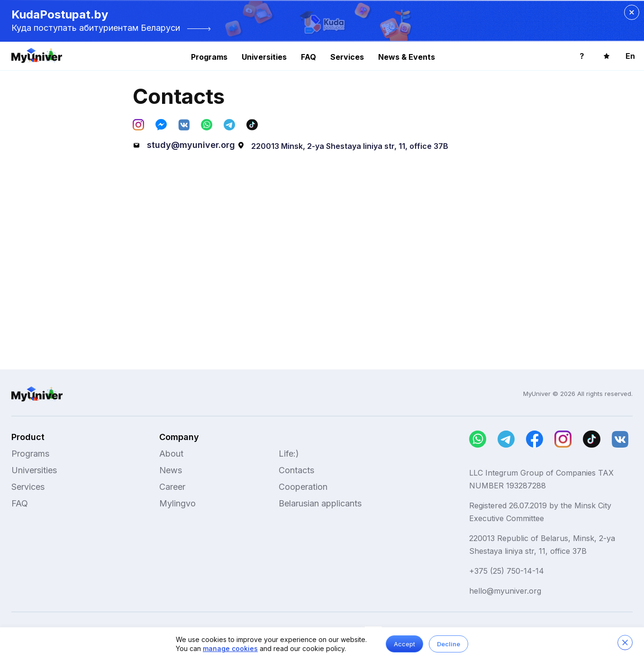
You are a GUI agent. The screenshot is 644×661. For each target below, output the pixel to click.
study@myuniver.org (184, 145)
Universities (264, 57)
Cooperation (303, 487)
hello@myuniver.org (505, 591)
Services (347, 57)
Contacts (296, 470)
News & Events (407, 57)
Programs (209, 57)
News (171, 470)
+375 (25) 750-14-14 (507, 571)
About (171, 454)
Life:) (289, 454)
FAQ (308, 57)
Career (172, 487)
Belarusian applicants (320, 503)
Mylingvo (177, 503)
